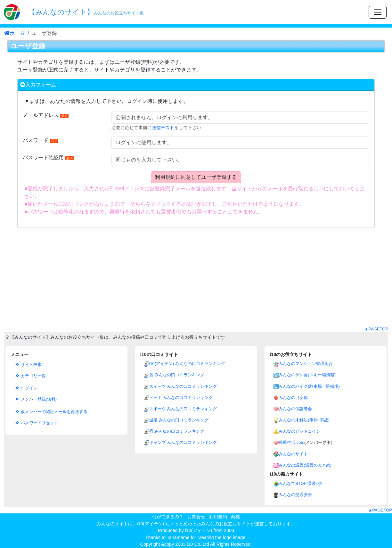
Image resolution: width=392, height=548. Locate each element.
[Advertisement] (196, 281)
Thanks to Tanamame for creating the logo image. (196, 537)
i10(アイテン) (199, 530)
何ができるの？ (168, 517)
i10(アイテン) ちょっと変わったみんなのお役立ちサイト (194, 524)
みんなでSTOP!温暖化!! (300, 483)
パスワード (41, 140)
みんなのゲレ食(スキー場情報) (307, 375)
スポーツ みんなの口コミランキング (183, 409)
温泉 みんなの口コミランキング (179, 420)
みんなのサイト (293, 454)
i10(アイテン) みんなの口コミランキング (187, 364)
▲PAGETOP (376, 329)
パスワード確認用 (48, 158)
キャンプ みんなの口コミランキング (183, 442)
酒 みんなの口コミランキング (177, 375)
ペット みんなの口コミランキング (181, 398)
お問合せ (196, 517)
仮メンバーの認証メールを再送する (51, 412)
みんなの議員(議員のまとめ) (305, 465)
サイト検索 (28, 365)
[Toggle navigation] (378, 12)
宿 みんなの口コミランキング (177, 431)
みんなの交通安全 (295, 495)
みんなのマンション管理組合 (306, 364)
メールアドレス (46, 115)
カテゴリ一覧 (30, 376)
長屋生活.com (291, 442)
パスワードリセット (36, 423)
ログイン (26, 388)
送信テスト (163, 128)
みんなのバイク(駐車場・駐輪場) (309, 386)
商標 (235, 517)
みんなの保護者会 (295, 409)
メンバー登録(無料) (36, 399)
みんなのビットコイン (299, 431)
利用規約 (218, 517)
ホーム (14, 33)
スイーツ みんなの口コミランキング (183, 386)
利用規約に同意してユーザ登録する (196, 177)
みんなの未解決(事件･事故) (304, 420)
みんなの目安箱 (293, 398)
